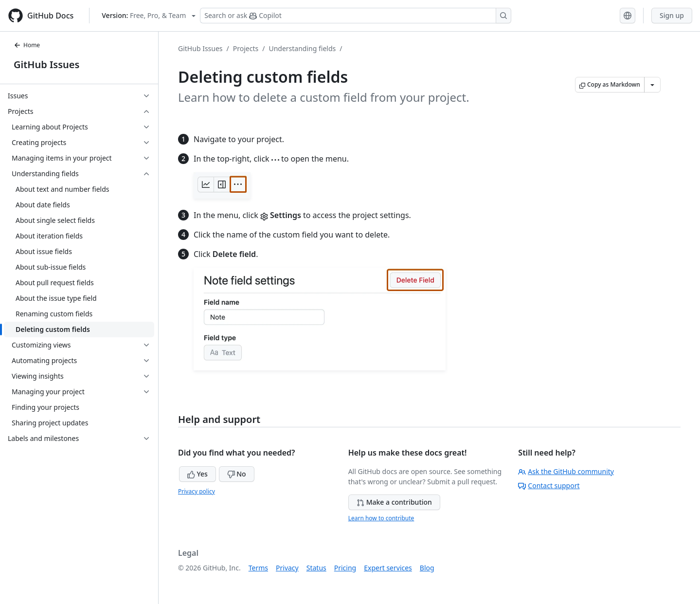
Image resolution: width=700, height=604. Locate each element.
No (237, 474)
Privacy (287, 568)
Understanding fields (302, 48)
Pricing (345, 568)
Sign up (672, 15)
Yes (197, 474)
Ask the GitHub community (566, 471)
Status (316, 568)
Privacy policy (197, 491)
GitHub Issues (46, 64)
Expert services (388, 568)
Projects (246, 48)
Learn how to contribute (381, 518)
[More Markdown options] (652, 85)
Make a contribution (394, 502)
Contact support (549, 485)
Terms (258, 568)
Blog (427, 568)
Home (27, 45)
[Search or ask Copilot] (356, 16)
